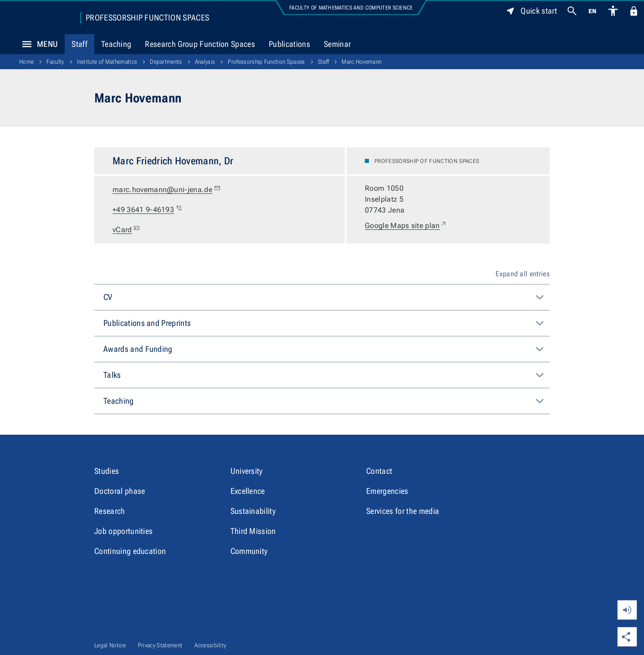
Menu (37, 44)
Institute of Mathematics (107, 62)
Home (26, 62)
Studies (107, 471)
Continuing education (130, 551)
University (247, 471)
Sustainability (253, 511)
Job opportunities (123, 531)
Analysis (205, 62)
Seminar (337, 44)
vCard (127, 230)
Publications (289, 44)
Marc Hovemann (361, 62)
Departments (166, 62)
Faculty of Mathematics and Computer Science (351, 8)
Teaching (116, 44)
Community (249, 551)
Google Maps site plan (406, 226)
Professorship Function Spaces (147, 18)
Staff (79, 44)
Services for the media (403, 511)
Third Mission (253, 531)
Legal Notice (110, 645)
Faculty (55, 62)
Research (110, 511)
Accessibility (210, 645)
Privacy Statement (160, 645)
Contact (379, 471)
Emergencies (387, 491)
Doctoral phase (120, 491)
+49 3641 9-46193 (148, 210)
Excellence (248, 491)
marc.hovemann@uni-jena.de (167, 190)
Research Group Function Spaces (200, 44)
